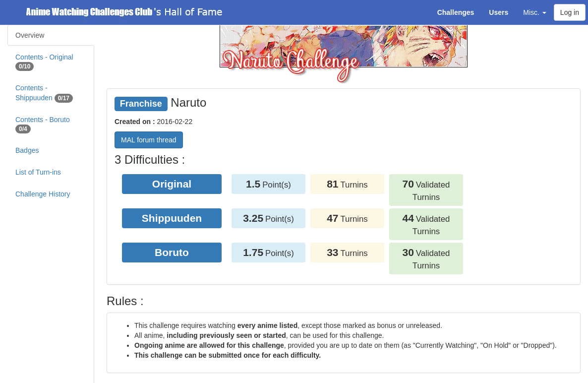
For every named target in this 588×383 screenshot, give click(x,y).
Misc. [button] (535, 12)
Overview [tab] (30, 35)
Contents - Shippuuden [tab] (44, 93)
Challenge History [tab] (43, 194)
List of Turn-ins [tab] (38, 172)
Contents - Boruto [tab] (43, 125)
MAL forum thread (149, 140)
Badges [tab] (27, 150)
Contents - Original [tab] (44, 62)
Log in (570, 12)
